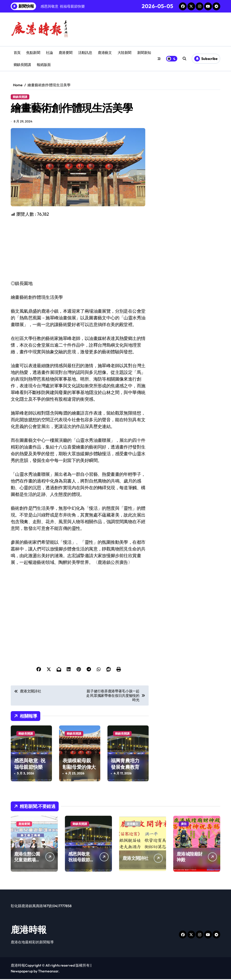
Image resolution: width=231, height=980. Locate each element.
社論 (49, 53)
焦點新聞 (33, 53)
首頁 (17, 53)
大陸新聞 (124, 53)
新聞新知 (144, 53)
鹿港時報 (29, 930)
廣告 (184, 825)
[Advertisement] (80, 250)
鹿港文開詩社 (135, 859)
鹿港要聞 (66, 53)
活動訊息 (85, 53)
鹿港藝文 (105, 53)
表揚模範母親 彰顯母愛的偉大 (79, 765)
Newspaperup (22, 972)
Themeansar (48, 972)
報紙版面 (44, 65)
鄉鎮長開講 (22, 65)
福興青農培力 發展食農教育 (126, 765)
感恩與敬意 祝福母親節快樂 (30, 765)
